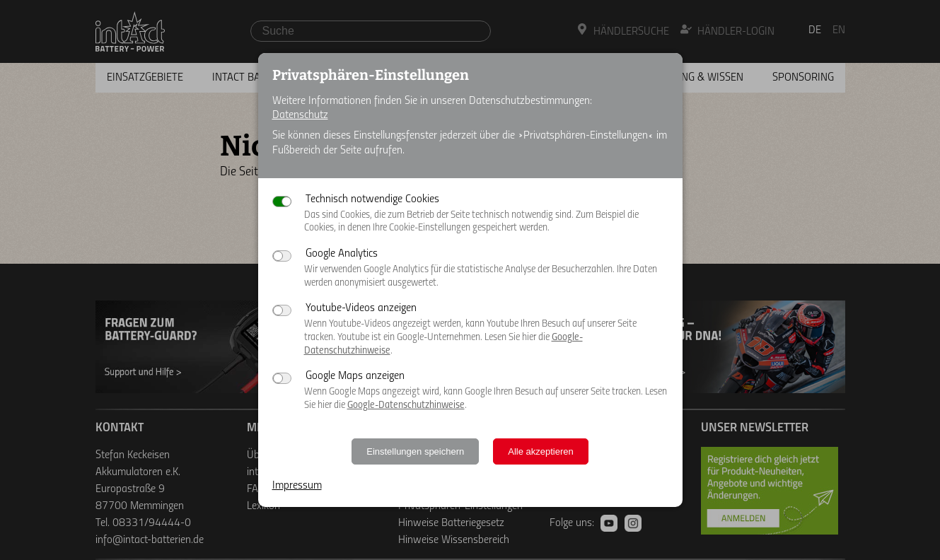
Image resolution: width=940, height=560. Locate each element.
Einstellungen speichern (415, 451)
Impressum (297, 486)
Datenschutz (300, 115)
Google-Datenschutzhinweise (406, 406)
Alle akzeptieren (541, 451)
